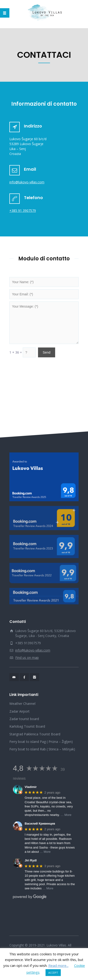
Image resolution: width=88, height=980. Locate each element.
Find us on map (27, 658)
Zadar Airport (19, 711)
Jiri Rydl (31, 860)
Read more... (58, 965)
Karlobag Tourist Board (27, 726)
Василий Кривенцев (40, 824)
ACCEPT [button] (53, 973)
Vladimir (31, 787)
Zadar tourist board (24, 719)
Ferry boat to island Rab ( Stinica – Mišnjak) (42, 749)
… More (66, 815)
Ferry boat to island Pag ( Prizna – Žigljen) (41, 742)
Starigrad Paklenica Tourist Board (35, 734)
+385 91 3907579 (23, 210)
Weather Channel (22, 704)
